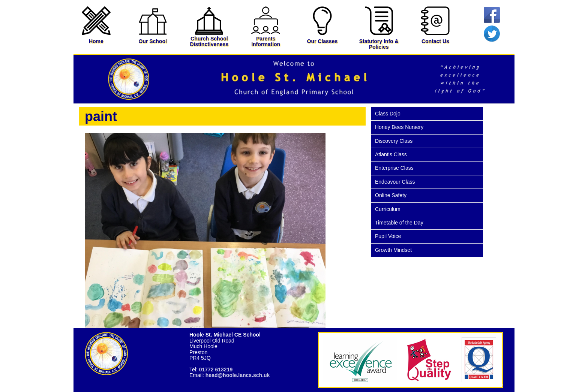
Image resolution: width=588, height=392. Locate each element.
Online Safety (391, 195)
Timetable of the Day (399, 223)
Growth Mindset (393, 250)
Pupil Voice (388, 236)
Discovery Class (394, 141)
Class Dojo (388, 114)
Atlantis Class (391, 154)
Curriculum (388, 209)
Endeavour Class (395, 182)
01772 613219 (216, 370)
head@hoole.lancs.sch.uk (238, 375)
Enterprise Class (394, 168)
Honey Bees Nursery (399, 127)
